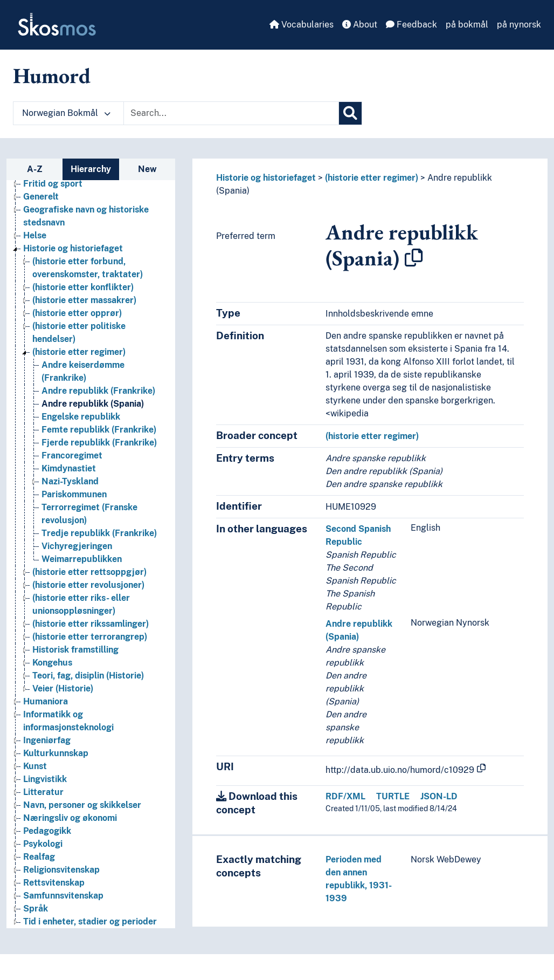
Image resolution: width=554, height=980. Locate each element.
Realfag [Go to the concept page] (39, 857)
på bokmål (467, 25)
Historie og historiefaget (266, 178)
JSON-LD (439, 796)
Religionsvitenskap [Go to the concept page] (61, 870)
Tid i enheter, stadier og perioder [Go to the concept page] (90, 921)
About (360, 25)
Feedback (411, 25)
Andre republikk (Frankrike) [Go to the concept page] (98, 391)
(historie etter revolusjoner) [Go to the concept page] (88, 585)
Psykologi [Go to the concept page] (43, 844)
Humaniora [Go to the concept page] (46, 701)
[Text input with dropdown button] (231, 113)
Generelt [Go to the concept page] (41, 197)
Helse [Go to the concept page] (35, 235)
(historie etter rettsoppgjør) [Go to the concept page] (89, 572)
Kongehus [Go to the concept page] (52, 663)
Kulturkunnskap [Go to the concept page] (56, 753)
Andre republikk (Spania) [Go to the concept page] (93, 404)
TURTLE (393, 796)
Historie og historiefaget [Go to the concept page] (73, 248)
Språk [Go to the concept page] (36, 909)
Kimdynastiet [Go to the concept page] (69, 468)
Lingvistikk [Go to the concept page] (45, 779)
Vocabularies (302, 25)
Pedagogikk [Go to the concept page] (47, 831)
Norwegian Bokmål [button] (66, 113)
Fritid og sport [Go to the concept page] (53, 184)
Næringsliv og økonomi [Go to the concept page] (70, 818)
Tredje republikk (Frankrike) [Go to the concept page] (99, 533)
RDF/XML (345, 796)
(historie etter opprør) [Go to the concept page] (77, 313)
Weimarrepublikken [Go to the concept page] (82, 559)
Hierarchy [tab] (91, 169)
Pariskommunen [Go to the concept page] (74, 494)
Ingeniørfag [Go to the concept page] (47, 740)
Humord (52, 76)
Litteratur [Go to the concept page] (43, 792)
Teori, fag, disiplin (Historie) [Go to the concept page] (88, 676)
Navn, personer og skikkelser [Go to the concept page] (82, 805)
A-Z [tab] (35, 169)
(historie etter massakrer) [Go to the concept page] (84, 300)
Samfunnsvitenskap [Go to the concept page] (63, 896)
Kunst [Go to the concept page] (35, 766)
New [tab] (147, 169)
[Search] (350, 113)
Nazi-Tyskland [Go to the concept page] (70, 481)
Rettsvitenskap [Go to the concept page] (54, 883)
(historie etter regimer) (372, 178)
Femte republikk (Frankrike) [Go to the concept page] (99, 430)
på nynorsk (519, 25)
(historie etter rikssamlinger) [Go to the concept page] (91, 624)
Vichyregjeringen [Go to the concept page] (77, 546)
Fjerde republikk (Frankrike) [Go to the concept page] (99, 443)
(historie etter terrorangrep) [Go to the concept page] (90, 637)
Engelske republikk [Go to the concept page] (81, 417)
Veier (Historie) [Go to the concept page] (63, 688)
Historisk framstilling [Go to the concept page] (75, 650)
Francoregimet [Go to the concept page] (72, 455)
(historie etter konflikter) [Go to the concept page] (83, 287)
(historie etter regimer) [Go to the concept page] (79, 352)
